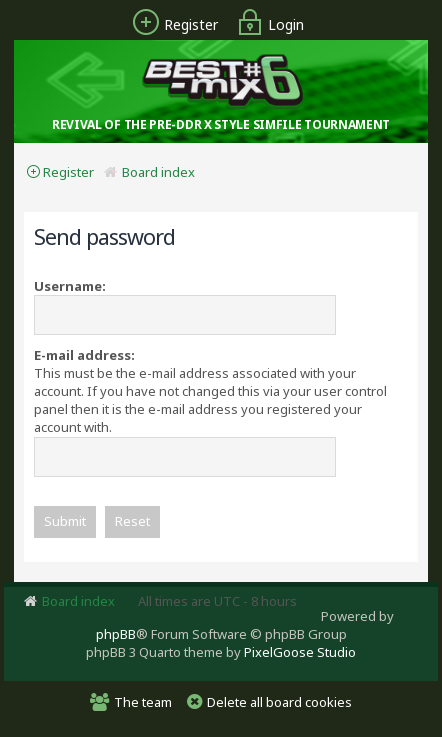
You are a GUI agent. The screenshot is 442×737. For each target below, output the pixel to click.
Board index (158, 172)
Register (173, 24)
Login (268, 24)
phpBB (116, 634)
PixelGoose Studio (300, 652)
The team (143, 702)
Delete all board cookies (279, 702)
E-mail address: (84, 355)
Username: (70, 286)
